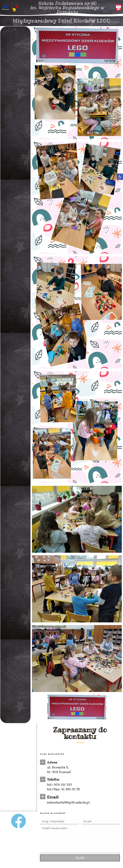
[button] (120, 177)
